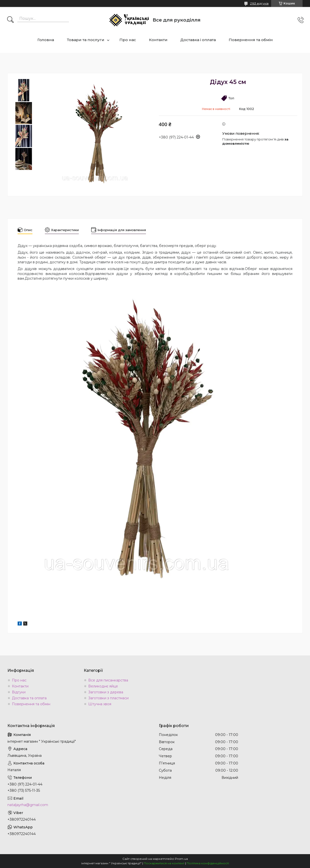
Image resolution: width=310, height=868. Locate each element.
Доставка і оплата (198, 40)
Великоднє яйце (103, 686)
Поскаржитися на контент (164, 863)
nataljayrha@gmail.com (28, 805)
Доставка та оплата (29, 698)
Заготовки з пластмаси (108, 698)
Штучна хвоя (100, 704)
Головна (46, 40)
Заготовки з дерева (106, 692)
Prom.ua (181, 859)
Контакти (158, 40)
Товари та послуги (86, 40)
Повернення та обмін (251, 40)
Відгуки (19, 692)
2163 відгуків (259, 3)
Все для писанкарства (108, 680)
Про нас (128, 40)
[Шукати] (10, 20)
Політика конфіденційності (208, 863)
